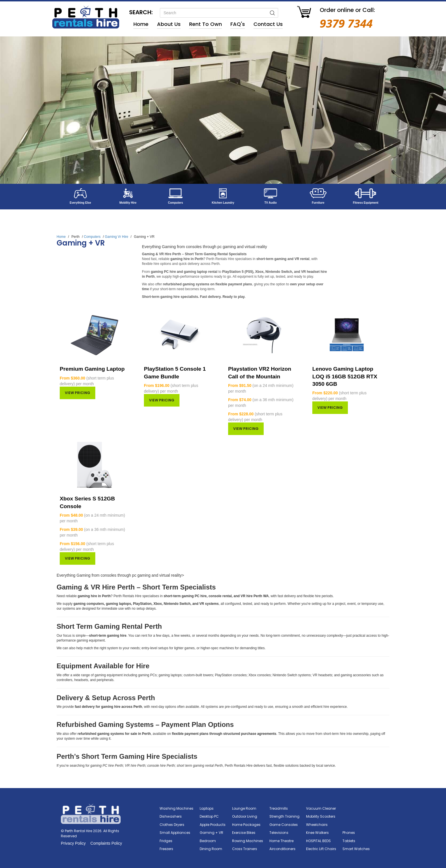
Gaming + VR (211, 833)
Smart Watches (356, 849)
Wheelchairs (317, 825)
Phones (349, 833)
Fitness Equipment (366, 203)
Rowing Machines (248, 841)
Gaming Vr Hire (116, 237)
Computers (175, 203)
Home (141, 24)
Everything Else (80, 203)
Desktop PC (209, 816)
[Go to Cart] (304, 13)
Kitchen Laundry (223, 203)
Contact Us (268, 24)
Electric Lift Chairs (321, 849)
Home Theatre (281, 841)
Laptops (207, 808)
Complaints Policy (106, 843)
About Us (169, 24)
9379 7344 (346, 23)
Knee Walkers (317, 833)
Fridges (166, 841)
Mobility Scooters (321, 816)
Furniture (318, 203)
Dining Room (211, 849)
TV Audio (271, 203)
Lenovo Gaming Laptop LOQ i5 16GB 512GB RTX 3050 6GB (345, 376)
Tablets (349, 841)
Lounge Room (244, 808)
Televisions (279, 833)
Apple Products (213, 825)
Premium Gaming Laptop (92, 369)
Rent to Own (206, 24)
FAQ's (238, 24)
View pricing (78, 393)
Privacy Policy (73, 843)
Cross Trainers (245, 849)
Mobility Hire (128, 203)
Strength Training (284, 816)
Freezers (166, 849)
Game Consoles (284, 825)
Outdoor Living (245, 816)
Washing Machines (176, 808)
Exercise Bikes (244, 833)
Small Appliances (175, 833)
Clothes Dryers (172, 825)
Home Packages (246, 825)
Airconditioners (282, 849)
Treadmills (279, 808)
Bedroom (208, 841)
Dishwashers (171, 816)
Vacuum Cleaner (321, 808)
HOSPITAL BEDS (318, 841)
